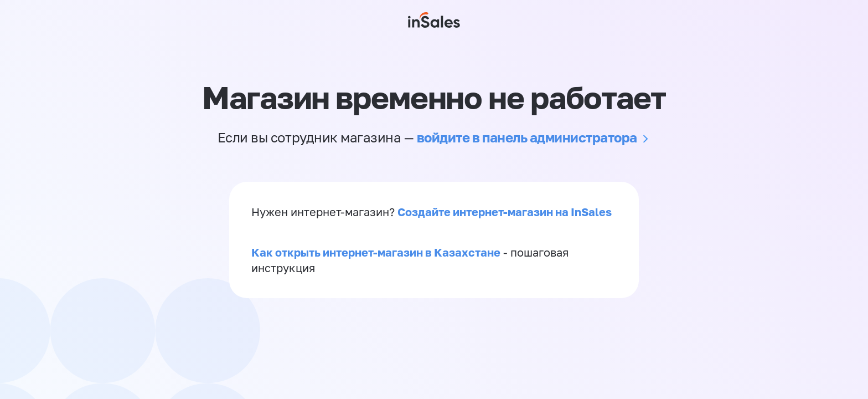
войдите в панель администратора (527, 137)
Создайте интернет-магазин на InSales (505, 212)
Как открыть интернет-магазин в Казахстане (376, 252)
